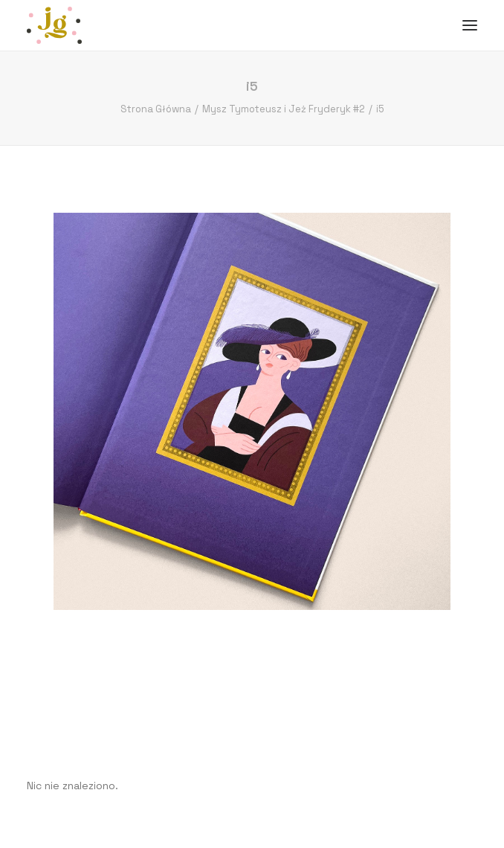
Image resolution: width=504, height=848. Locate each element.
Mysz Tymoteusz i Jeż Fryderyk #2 (284, 109)
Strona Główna (156, 109)
